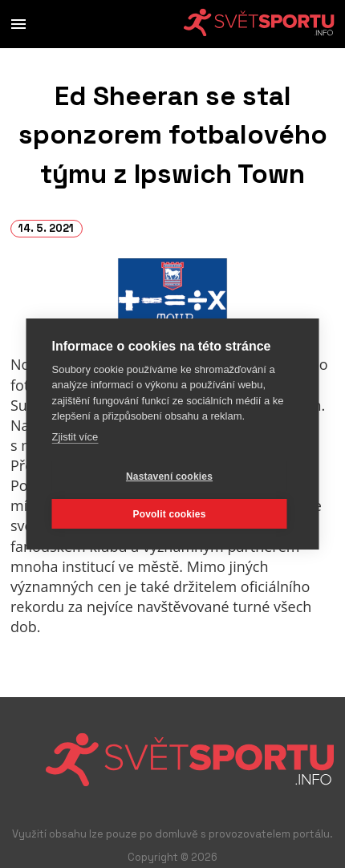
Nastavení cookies (169, 476)
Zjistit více (75, 436)
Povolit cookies (169, 513)
